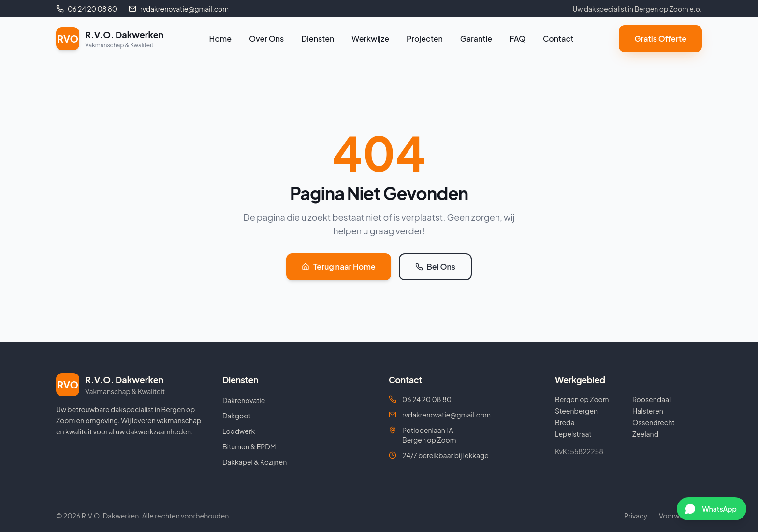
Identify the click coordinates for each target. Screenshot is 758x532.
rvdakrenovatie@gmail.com (440, 415)
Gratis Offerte (660, 38)
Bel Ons (435, 266)
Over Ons (266, 38)
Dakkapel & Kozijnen (255, 462)
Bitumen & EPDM (249, 446)
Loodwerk (239, 431)
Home (220, 38)
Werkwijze (370, 38)
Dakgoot (237, 416)
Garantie (476, 38)
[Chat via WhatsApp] (712, 509)
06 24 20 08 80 (420, 399)
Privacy (636, 516)
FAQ (517, 38)
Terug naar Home (339, 266)
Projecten (425, 38)
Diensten (318, 38)
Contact (558, 38)
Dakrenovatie (244, 400)
